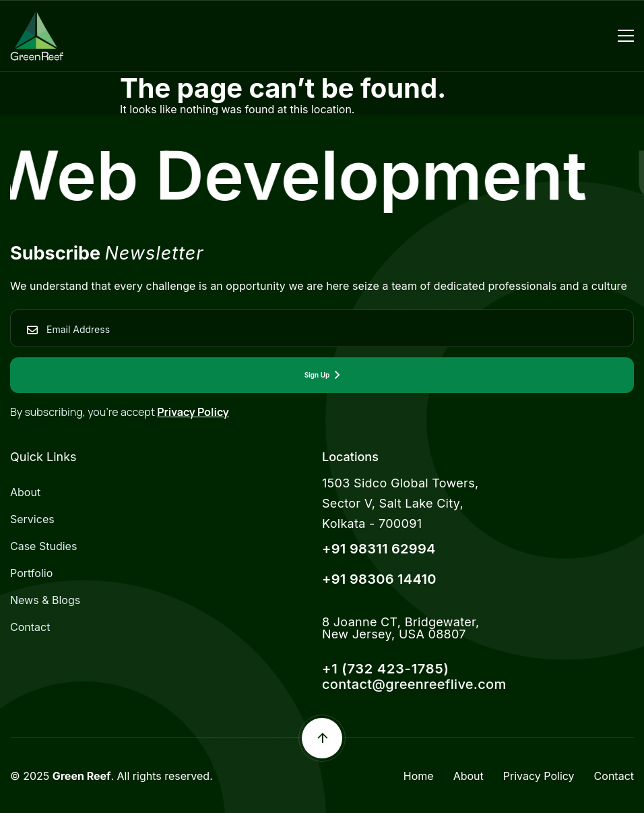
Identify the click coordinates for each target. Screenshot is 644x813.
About (25, 492)
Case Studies (43, 546)
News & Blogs (45, 600)
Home (419, 776)
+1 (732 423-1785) (386, 669)
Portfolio (31, 573)
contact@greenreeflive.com (414, 684)
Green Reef (82, 776)
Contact (30, 627)
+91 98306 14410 (379, 579)
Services (32, 519)
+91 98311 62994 (379, 549)
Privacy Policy (193, 412)
